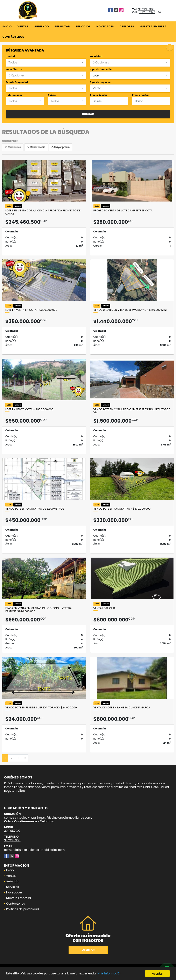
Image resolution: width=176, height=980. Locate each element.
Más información (110, 974)
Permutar (62, 26)
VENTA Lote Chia (105, 608)
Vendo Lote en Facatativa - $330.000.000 (122, 509)
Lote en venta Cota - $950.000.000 (29, 409)
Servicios (83, 26)
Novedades (105, 26)
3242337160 (146, 9)
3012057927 (147, 12)
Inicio (7, 26)
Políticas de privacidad (23, 909)
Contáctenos (13, 37)
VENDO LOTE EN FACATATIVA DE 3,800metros (35, 509)
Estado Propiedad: (17, 82)
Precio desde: (99, 95)
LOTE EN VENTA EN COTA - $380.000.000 (31, 310)
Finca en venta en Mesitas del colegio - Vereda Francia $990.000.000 (38, 610)
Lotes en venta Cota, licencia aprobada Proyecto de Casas (43, 212)
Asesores (127, 26)
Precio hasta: (140, 95)
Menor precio (36, 147)
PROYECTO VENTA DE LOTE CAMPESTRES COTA (123, 211)
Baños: (52, 95)
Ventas (23, 26)
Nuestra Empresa (153, 26)
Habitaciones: (15, 95)
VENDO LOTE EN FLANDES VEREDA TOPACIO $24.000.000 (41, 708)
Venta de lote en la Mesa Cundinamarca (122, 708)
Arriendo (41, 26)
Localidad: (97, 56)
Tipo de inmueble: (101, 69)
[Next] (25, 758)
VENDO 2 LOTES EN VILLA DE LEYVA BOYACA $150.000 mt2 (130, 310)
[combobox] (46, 63)
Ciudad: (11, 56)
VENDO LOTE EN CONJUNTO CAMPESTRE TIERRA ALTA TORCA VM (132, 411)
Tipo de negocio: (100, 82)
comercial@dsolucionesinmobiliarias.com (34, 850)
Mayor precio (60, 147)
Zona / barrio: (14, 69)
